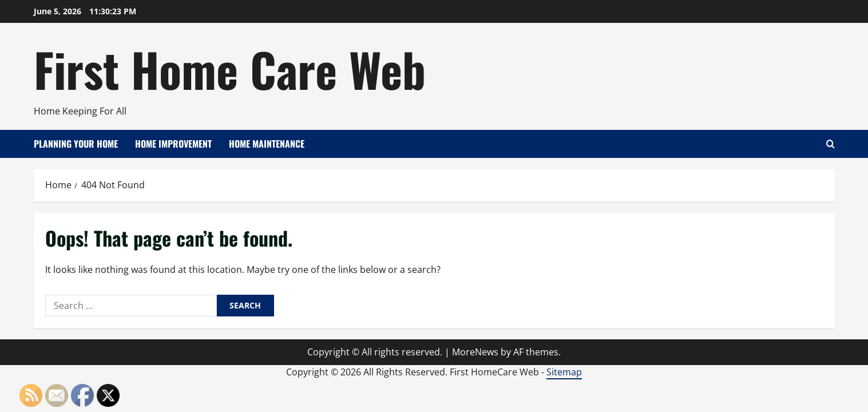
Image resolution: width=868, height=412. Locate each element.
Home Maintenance (267, 144)
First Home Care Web (230, 69)
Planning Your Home (76, 144)
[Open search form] (831, 144)
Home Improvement (173, 144)
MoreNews (475, 352)
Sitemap (564, 372)
